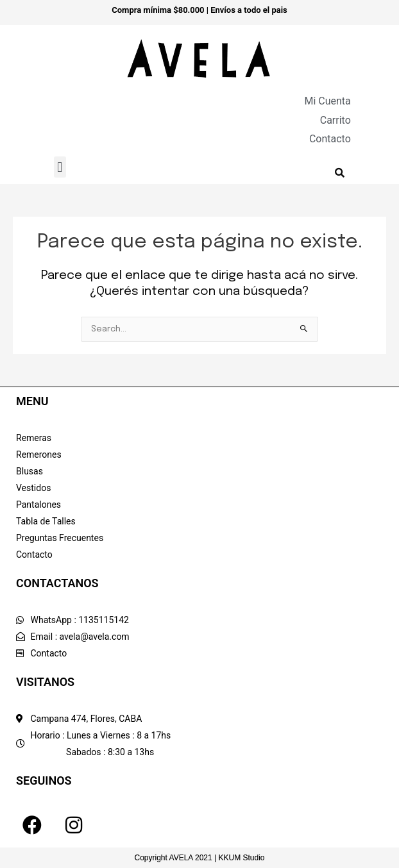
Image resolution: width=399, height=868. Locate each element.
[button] (60, 167)
